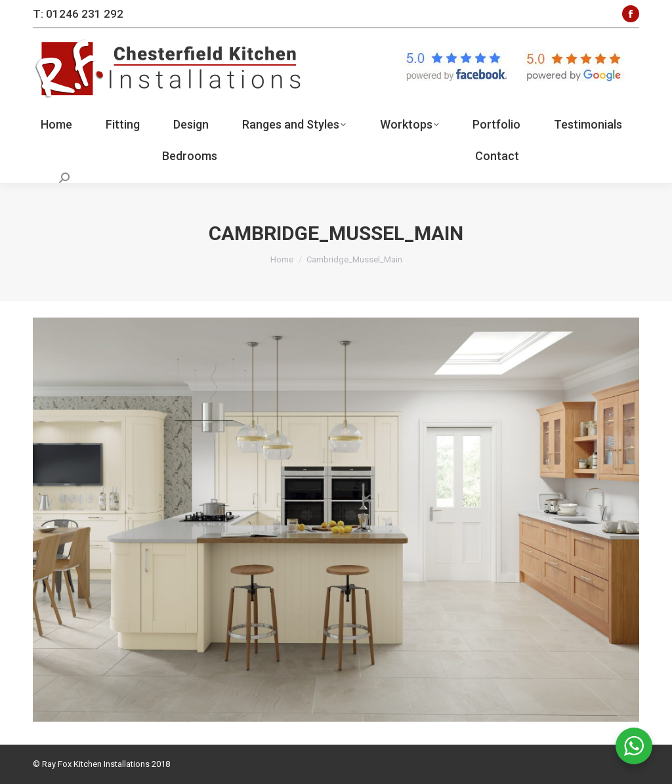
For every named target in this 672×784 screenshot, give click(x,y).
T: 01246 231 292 (78, 14)
